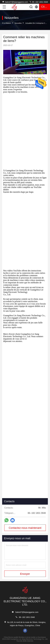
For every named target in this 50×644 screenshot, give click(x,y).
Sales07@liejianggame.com (15, 2)
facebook (25, 631)
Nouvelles (18, 23)
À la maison (7, 23)
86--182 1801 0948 (39, 2)
